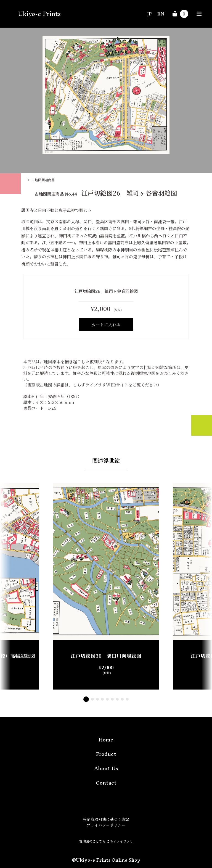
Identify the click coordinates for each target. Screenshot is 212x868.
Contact (106, 783)
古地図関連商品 (43, 180)
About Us (106, 768)
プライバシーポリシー (106, 825)
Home (106, 740)
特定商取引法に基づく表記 (106, 819)
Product (106, 754)
